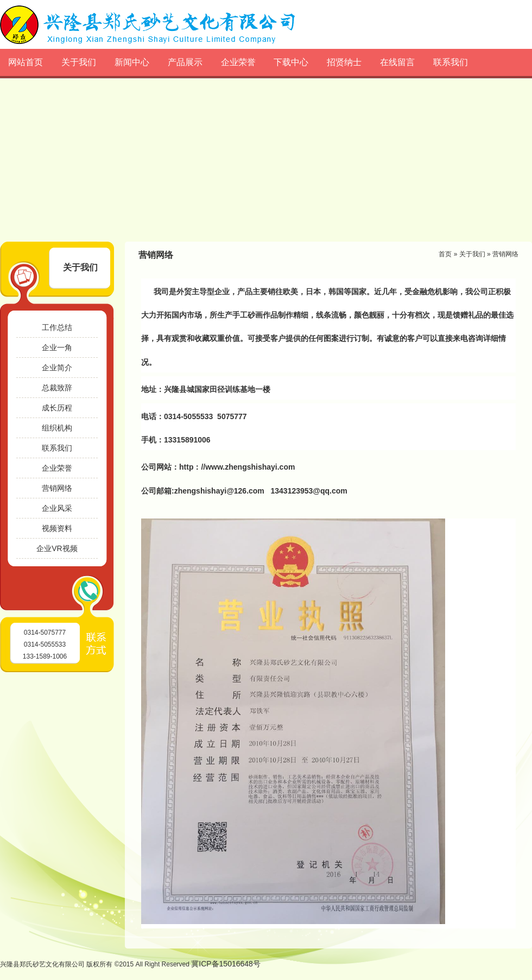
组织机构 (57, 428)
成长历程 (57, 408)
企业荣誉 (238, 62)
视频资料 (57, 528)
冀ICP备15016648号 (226, 964)
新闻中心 (132, 62)
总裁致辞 (57, 388)
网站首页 (26, 62)
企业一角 (57, 347)
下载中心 (291, 62)
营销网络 (57, 488)
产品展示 (185, 62)
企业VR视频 (57, 548)
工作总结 (57, 327)
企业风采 (57, 508)
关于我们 (79, 62)
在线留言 (397, 62)
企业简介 (57, 368)
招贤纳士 (344, 62)
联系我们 (451, 62)
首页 (445, 254)
